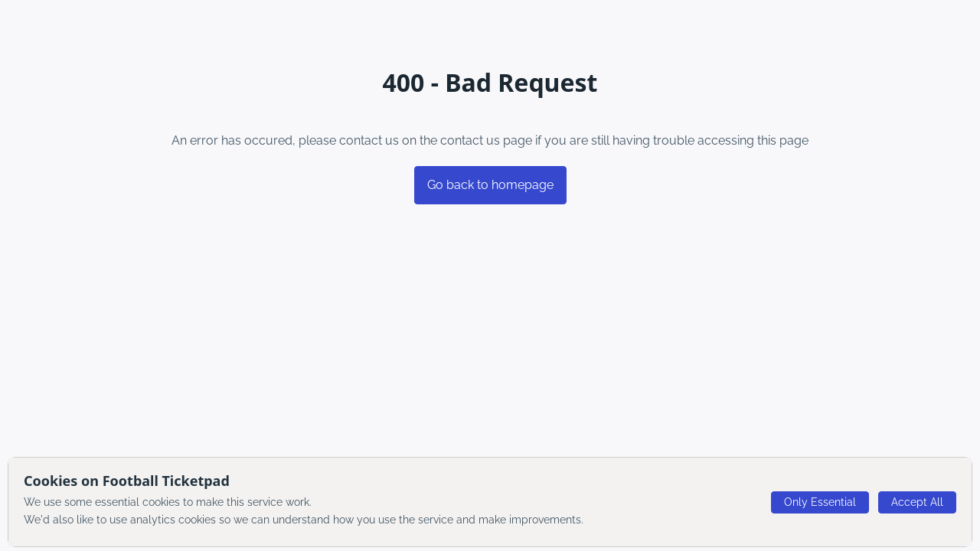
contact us (470, 140)
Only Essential (820, 502)
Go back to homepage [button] (490, 185)
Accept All (917, 502)
